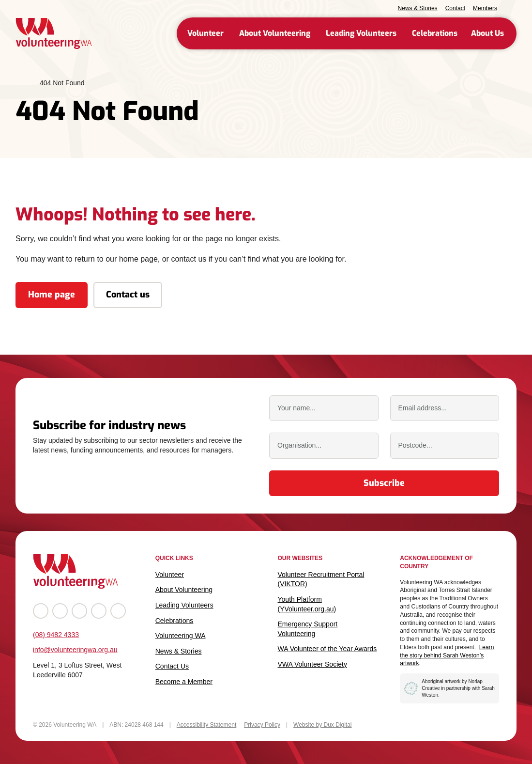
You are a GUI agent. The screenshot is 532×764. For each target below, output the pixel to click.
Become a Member (184, 682)
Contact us (128, 295)
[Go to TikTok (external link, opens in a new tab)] (118, 611)
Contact (455, 8)
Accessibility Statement (206, 725)
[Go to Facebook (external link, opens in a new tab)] (41, 611)
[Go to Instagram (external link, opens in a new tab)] (60, 611)
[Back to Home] (54, 33)
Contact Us (172, 666)
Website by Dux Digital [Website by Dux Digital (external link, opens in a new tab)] (323, 725)
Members (485, 8)
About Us (487, 33)
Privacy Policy (262, 725)
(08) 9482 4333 (56, 635)
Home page (52, 295)
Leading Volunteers (361, 33)
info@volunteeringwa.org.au (75, 650)
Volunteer (205, 33)
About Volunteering (275, 33)
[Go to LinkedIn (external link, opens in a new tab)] (99, 611)
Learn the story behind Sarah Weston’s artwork (447, 655)
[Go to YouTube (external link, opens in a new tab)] (79, 611)
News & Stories (418, 8)
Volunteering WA (181, 636)
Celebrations (435, 33)
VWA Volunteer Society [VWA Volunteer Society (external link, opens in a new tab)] (312, 664)
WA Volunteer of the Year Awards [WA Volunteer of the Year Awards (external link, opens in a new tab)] (327, 649)
